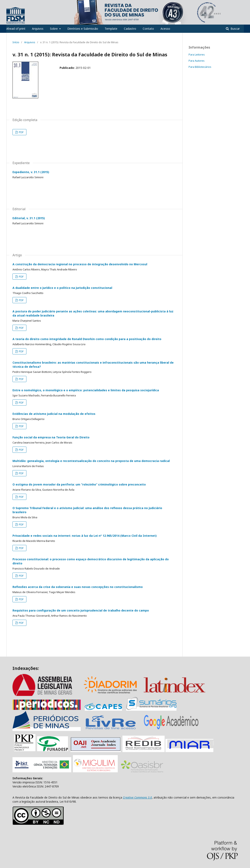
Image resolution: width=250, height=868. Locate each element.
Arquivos (38, 29)
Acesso (165, 29)
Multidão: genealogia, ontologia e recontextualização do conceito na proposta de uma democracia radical (91, 461)
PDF (21, 132)
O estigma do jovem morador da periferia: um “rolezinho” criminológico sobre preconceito (79, 484)
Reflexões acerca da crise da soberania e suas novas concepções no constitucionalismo (78, 587)
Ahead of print (16, 29)
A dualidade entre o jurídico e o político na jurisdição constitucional (62, 288)
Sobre (54, 29)
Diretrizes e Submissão (83, 29)
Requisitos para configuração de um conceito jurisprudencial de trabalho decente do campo (81, 610)
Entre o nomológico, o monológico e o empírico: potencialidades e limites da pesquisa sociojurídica (86, 390)
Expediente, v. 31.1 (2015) (31, 172)
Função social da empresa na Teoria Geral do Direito (51, 437)
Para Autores (197, 61)
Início (16, 42)
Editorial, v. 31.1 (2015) (29, 218)
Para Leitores (197, 54)
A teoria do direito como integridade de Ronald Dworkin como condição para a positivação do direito (87, 339)
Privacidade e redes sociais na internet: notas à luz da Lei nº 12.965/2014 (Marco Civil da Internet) (85, 536)
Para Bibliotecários (200, 67)
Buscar (235, 29)
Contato (148, 29)
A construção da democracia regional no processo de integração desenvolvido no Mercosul (80, 264)
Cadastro (130, 29)
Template (111, 29)
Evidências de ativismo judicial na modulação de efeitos (54, 414)
